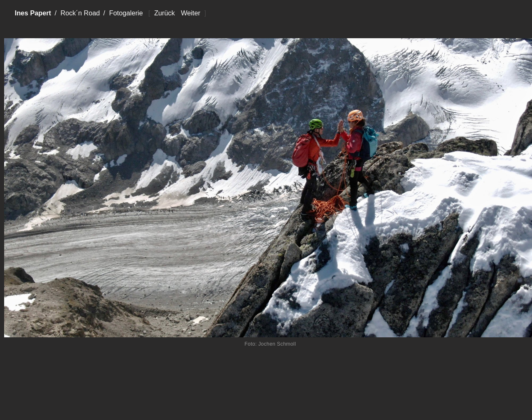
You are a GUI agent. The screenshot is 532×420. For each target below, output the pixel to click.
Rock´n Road (80, 13)
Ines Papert (33, 13)
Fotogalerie (126, 13)
